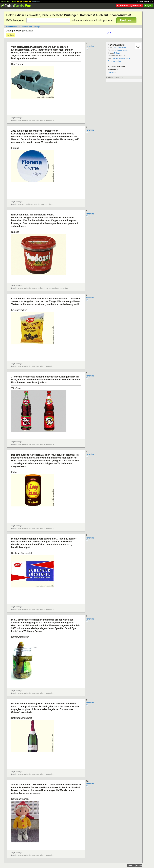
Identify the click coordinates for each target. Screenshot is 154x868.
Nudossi (122, 58)
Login (148, 6)
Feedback (36, 1)
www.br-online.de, (24, 120)
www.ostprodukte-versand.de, (29, 204)
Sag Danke (10, 35)
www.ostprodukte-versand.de (43, 120)
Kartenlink (90, 46)
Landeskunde (27, 27)
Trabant (115, 58)
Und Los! (126, 20)
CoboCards (6, 1)
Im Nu (129, 58)
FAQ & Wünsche (24, 1)
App (14, 1)
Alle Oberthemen (13, 27)
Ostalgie (37, 27)
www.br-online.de (47, 204)
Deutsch (148, 1)
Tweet (109, 33)
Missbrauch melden (115, 77)
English (139, 865)
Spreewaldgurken (115, 61)
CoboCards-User (119, 48)
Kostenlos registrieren (129, 6)
